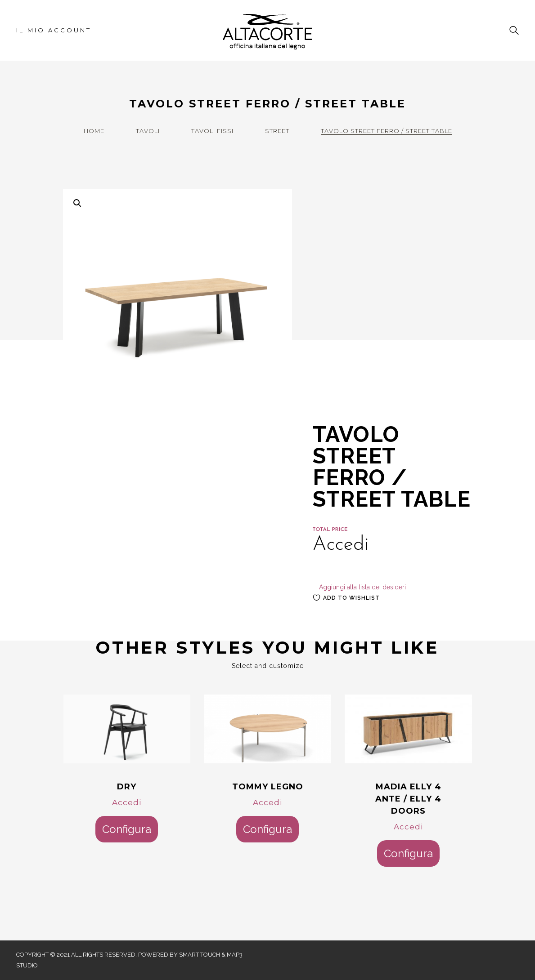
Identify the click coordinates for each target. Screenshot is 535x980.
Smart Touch (200, 955)
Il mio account (54, 30)
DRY (127, 787)
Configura (127, 829)
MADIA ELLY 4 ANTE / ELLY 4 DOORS (408, 799)
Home (94, 131)
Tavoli (148, 131)
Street (277, 131)
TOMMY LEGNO (268, 787)
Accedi (127, 802)
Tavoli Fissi (212, 131)
